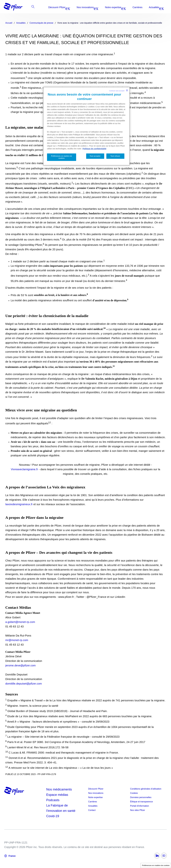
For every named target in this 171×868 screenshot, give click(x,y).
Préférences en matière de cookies (156, 865)
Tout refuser (115, 156)
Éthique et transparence (141, 802)
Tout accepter (95, 156)
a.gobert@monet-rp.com (20, 622)
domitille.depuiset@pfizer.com (24, 684)
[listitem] (152, 7)
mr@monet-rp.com (17, 640)
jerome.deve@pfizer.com (21, 665)
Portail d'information (140, 806)
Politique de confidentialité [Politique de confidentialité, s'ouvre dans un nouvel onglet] (94, 149)
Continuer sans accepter (118, 90)
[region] (86, 126)
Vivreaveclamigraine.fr (24, 469)
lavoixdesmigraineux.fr (19, 504)
